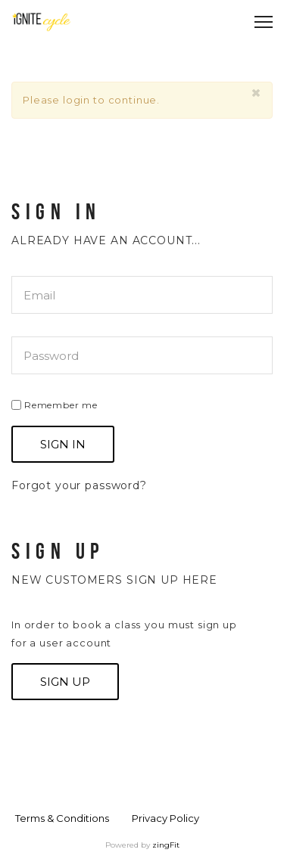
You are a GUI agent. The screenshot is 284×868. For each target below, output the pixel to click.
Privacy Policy (165, 818)
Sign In (63, 444)
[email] (142, 295)
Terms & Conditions (62, 818)
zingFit (166, 845)
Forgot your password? (79, 485)
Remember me (55, 405)
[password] (142, 355)
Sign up (65, 682)
